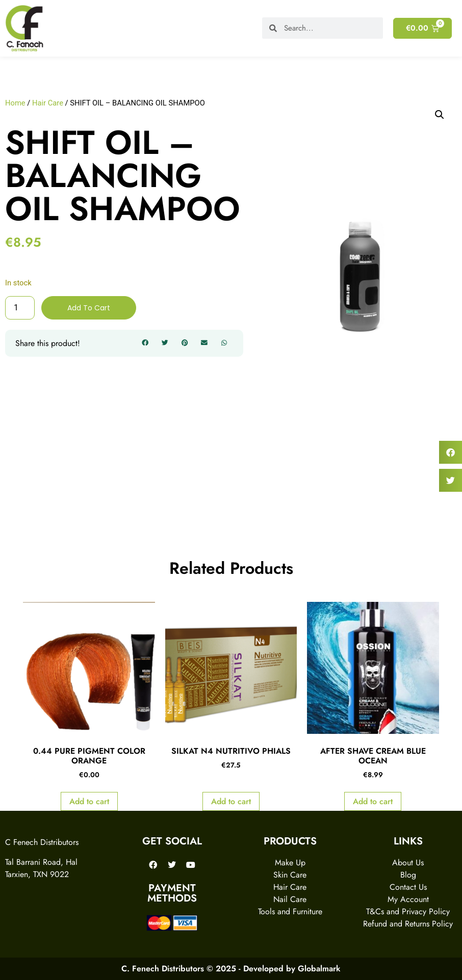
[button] (145, 343)
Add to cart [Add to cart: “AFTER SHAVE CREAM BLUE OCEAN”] (373, 801)
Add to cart (89, 308)
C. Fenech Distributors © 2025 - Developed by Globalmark (231, 969)
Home (15, 103)
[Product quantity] (20, 308)
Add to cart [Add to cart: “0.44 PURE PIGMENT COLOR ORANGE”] (89, 801)
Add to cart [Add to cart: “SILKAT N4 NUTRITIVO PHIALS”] (231, 801)
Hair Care (48, 103)
